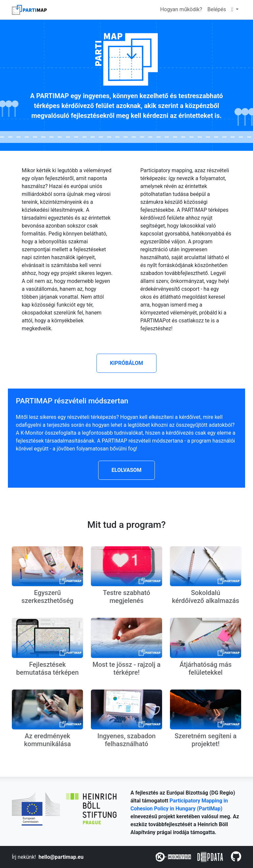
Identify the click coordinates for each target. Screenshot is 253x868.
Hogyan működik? (181, 9)
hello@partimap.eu (61, 857)
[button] (127, 363)
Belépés (217, 9)
